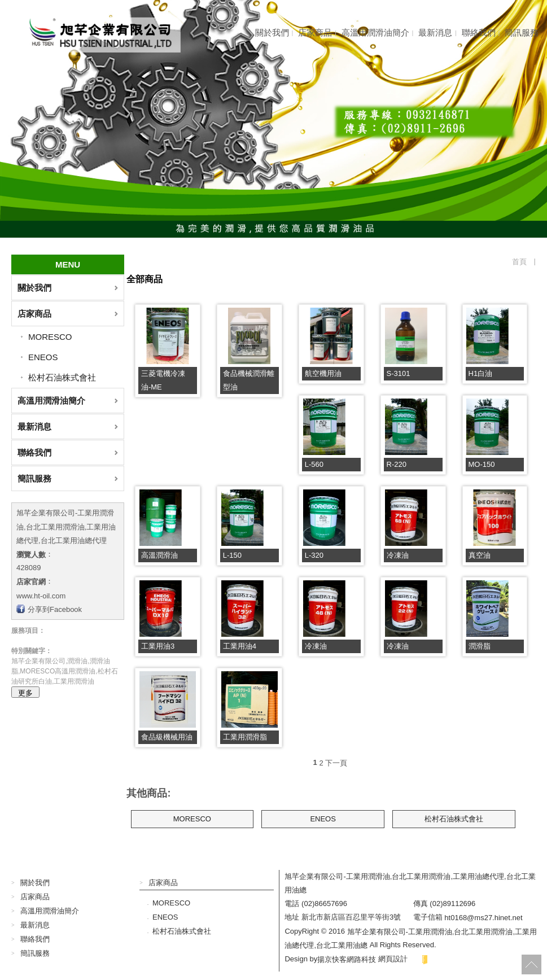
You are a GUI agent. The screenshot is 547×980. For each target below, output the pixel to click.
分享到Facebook (55, 609)
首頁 (519, 262)
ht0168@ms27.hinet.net (483, 918)
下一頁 (336, 762)
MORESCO (50, 337)
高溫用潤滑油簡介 (375, 32)
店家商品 (315, 32)
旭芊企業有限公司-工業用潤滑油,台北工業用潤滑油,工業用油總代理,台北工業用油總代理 (66, 527)
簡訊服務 (522, 32)
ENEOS (43, 357)
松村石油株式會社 (62, 377)
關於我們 (272, 32)
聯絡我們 (479, 32)
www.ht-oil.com (41, 595)
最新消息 (435, 32)
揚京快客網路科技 (347, 959)
